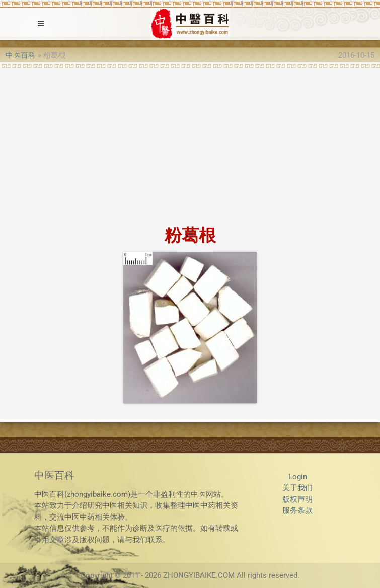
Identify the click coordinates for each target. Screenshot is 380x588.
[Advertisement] (190, 144)
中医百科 (21, 55)
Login (298, 477)
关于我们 (297, 488)
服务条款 (297, 510)
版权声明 (297, 499)
